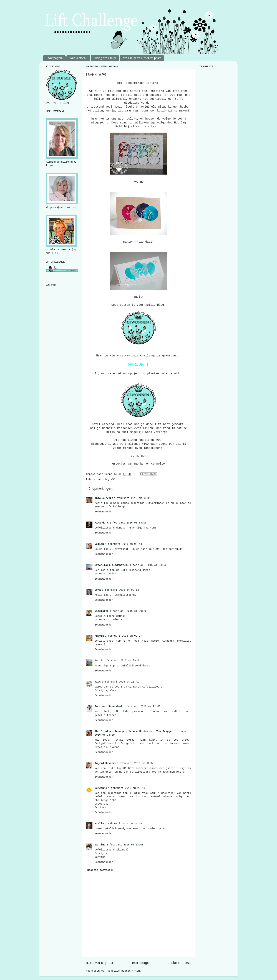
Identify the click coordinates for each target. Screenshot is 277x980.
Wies (98, 682)
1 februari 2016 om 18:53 (136, 763)
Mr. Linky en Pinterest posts (142, 58)
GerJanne (101, 788)
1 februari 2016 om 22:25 (123, 824)
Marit (98, 661)
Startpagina (55, 58)
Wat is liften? (78, 58)
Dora (98, 590)
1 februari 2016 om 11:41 (120, 682)
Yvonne (139, 182)
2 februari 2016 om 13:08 (125, 845)
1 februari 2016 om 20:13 (126, 788)
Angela (99, 636)
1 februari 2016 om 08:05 (128, 523)
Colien (99, 544)
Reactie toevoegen (100, 870)
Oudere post (179, 963)
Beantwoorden (104, 512)
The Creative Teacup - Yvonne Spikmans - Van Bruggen (134, 731)
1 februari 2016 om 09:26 (128, 611)
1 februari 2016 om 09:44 (122, 661)
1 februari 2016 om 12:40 (142, 706)
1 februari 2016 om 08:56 (148, 565)
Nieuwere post (100, 963)
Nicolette (102, 611)
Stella (99, 824)
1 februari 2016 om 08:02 (133, 498)
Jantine (100, 845)
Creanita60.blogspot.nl (112, 565)
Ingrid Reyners (105, 763)
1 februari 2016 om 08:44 (123, 544)
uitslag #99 (107, 479)
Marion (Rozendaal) (139, 242)
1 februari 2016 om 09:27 (123, 636)
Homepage (141, 963)
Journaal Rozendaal (108, 706)
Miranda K (102, 523)
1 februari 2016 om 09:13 (120, 590)
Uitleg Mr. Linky (105, 58)
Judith (139, 297)
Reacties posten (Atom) (124, 971)
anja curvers (104, 498)
